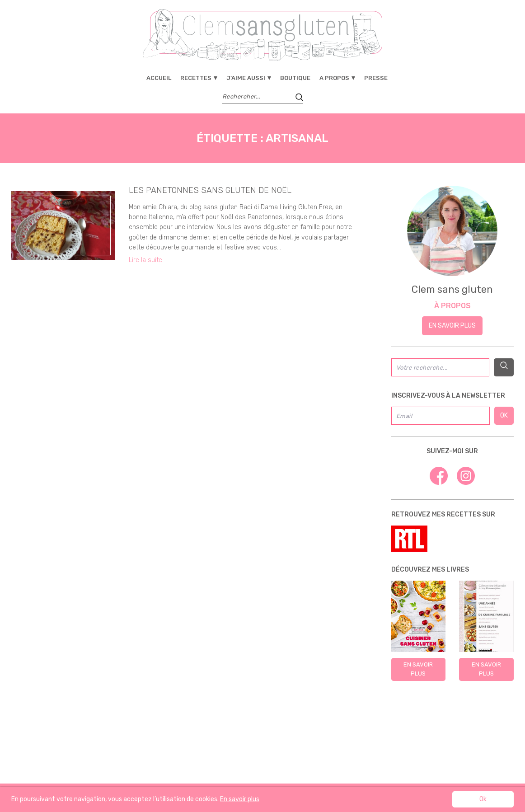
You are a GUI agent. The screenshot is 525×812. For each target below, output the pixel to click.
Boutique (295, 78)
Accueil (159, 78)
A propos (334, 78)
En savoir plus (452, 326)
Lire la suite (145, 260)
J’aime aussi (246, 78)
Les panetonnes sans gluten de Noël (210, 190)
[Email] (441, 416)
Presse (376, 78)
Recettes (196, 78)
